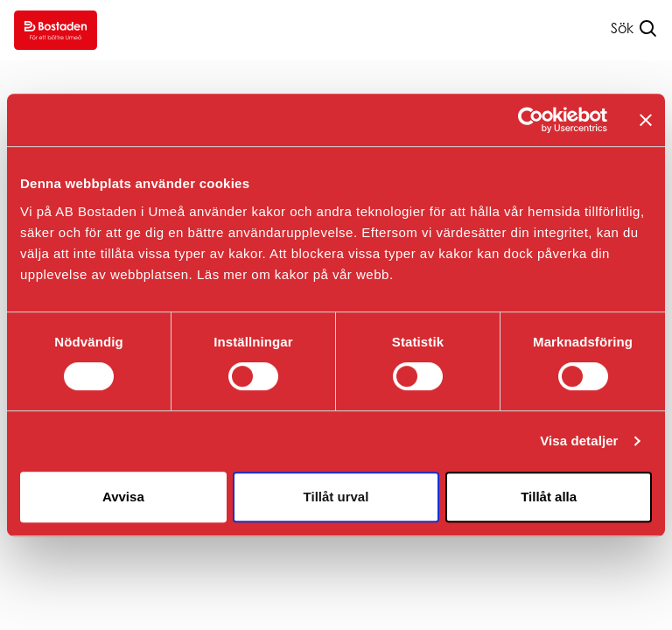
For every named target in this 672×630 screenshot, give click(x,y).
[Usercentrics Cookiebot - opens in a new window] (531, 120)
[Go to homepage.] (56, 30)
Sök (622, 28)
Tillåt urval (336, 497)
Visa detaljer (579, 441)
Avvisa (123, 497)
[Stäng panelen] (646, 120)
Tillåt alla (549, 497)
